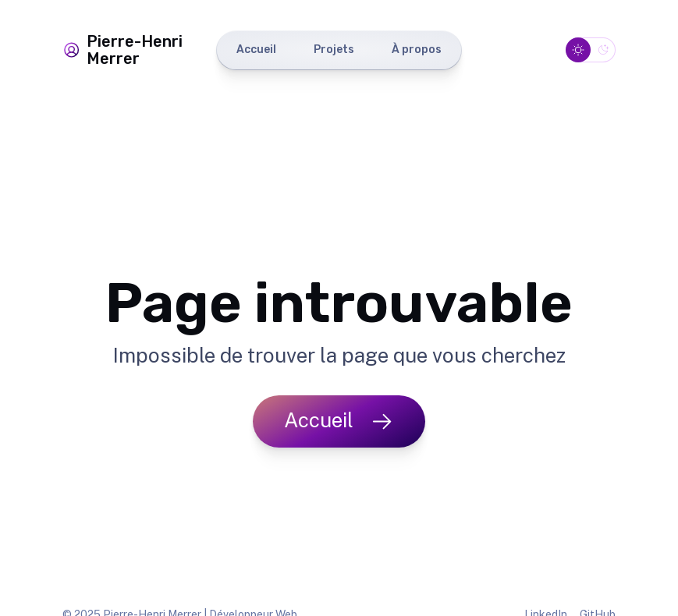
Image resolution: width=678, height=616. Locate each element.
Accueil (256, 50)
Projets (334, 50)
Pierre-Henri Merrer (122, 50)
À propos (417, 50)
